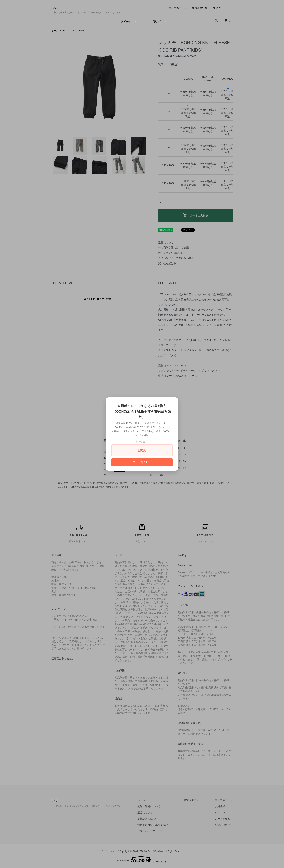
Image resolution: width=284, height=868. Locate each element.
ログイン (218, 8)
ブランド (156, 22)
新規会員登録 (200, 8)
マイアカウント (178, 8)
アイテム (126, 22)
